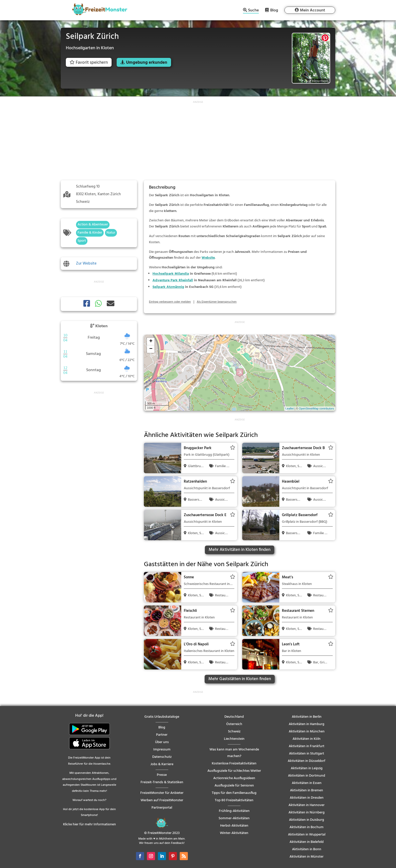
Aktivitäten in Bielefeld (307, 842)
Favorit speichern (89, 63)
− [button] (151, 349)
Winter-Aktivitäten (234, 833)
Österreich (234, 724)
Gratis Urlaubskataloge (162, 717)
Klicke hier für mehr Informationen (89, 824)
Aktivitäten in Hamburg (307, 724)
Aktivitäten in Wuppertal (307, 835)
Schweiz (234, 732)
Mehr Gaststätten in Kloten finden (240, 679)
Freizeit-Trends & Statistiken (162, 782)
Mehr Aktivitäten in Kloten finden (240, 550)
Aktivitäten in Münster (307, 857)
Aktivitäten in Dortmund (307, 776)
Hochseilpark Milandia (171, 274)
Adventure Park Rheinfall (173, 280)
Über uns (162, 742)
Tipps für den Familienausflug (234, 793)
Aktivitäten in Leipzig (307, 768)
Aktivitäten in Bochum (307, 827)
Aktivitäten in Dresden (307, 798)
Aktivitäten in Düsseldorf (307, 761)
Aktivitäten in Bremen (307, 790)
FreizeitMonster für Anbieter (162, 793)
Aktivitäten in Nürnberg (307, 813)
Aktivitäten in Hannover (307, 805)
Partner (162, 735)
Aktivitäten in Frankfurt (307, 746)
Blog (274, 10)
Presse (162, 775)
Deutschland (234, 717)
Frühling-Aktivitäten (234, 811)
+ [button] (151, 341)
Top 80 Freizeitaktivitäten (234, 800)
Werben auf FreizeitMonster (162, 800)
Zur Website (86, 264)
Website (208, 258)
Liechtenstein (234, 739)
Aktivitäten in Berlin (307, 717)
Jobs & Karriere (162, 764)
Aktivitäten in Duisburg (307, 820)
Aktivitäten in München (307, 732)
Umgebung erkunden (147, 63)
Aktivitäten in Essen (307, 783)
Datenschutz (162, 757)
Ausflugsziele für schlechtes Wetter (234, 771)
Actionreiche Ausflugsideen (234, 778)
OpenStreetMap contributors (316, 408)
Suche (253, 11)
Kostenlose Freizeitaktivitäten (234, 764)
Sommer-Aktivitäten (234, 818)
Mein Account (313, 10)
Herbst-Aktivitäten (234, 826)
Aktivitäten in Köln (307, 739)
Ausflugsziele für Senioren (234, 786)
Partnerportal (162, 808)
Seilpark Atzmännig (168, 287)
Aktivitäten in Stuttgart (307, 754)
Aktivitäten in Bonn (307, 849)
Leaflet (290, 408)
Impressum (162, 750)
